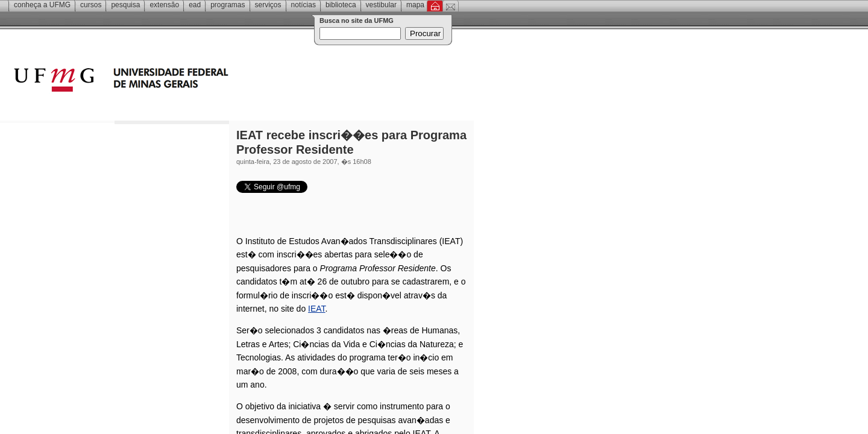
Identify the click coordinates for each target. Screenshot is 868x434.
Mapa (415, 5)
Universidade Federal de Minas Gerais (190, 81)
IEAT (317, 309)
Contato (451, 6)
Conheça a (42, 5)
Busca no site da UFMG (357, 20)
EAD (195, 5)
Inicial (435, 6)
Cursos (91, 5)
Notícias (303, 5)
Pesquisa (125, 5)
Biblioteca (341, 5)
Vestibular (381, 5)
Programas (228, 5)
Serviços (268, 5)
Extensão (164, 5)
